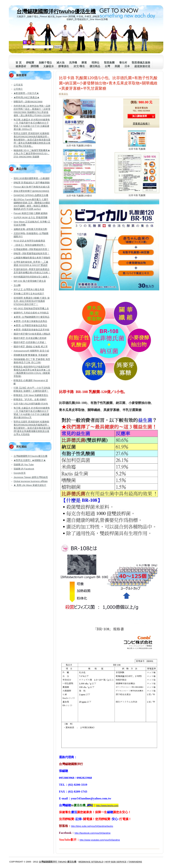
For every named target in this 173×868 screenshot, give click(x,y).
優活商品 (95, 66)
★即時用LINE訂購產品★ (26, 97)
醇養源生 (64, 66)
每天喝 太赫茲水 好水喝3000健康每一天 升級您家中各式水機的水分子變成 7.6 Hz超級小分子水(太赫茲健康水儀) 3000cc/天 (32, 124)
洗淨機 (73, 63)
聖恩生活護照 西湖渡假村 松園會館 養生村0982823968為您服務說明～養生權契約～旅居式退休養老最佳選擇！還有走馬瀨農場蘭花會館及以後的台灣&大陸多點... (32, 140)
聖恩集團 (109, 63)
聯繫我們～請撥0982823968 (28, 102)
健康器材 (21, 66)
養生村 (123, 63)
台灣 (107, 66)
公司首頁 (18, 85)
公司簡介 (18, 89)
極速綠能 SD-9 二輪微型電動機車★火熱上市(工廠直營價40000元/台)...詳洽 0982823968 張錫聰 (32, 153)
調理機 (35, 66)
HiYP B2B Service (116, 862)
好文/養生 (79, 66)
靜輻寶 (30, 63)
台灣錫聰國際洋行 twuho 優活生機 (58, 862)
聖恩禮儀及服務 (141, 63)
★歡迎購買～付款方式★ (26, 93)
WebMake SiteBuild (91, 862)
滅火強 (60, 63)
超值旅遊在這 (142, 66)
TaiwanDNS (135, 862)
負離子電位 (45, 63)
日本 (127, 66)
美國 (117, 66)
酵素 (84, 63)
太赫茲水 (49, 66)
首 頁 (19, 63)
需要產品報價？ (141, 124)
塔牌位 (95, 63)
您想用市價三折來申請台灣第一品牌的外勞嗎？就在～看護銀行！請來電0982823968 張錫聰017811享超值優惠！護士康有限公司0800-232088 (32, 111)
